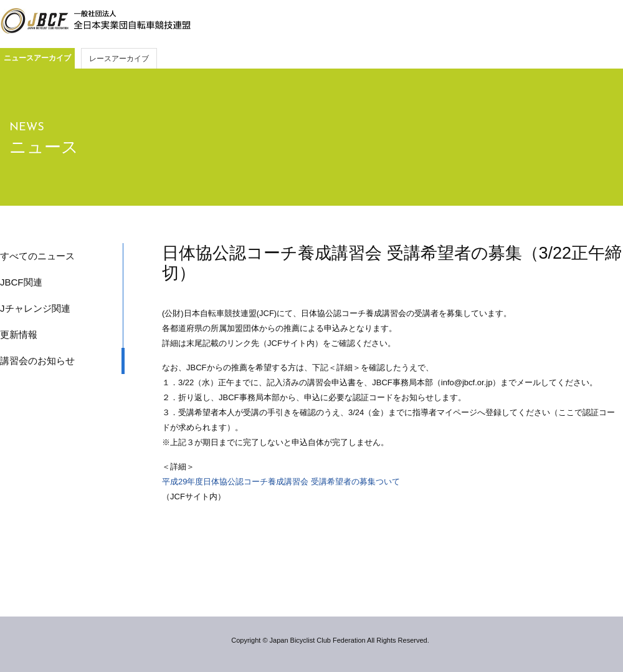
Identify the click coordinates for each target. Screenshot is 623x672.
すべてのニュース (37, 256)
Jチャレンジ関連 (35, 308)
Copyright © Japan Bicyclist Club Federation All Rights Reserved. (330, 640)
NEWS (27, 127)
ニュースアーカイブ (37, 58)
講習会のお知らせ (37, 361)
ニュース (44, 147)
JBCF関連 (21, 282)
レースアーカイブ (119, 59)
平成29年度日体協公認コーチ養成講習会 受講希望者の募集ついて (281, 482)
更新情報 (19, 334)
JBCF (95, 21)
